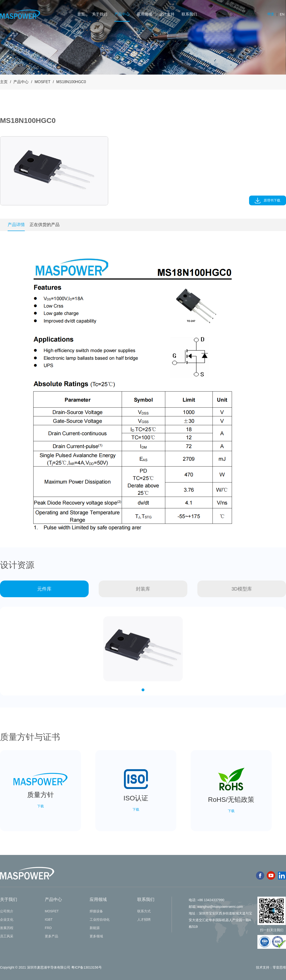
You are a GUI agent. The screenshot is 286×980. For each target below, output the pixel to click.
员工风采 (7, 936)
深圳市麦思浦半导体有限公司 (49, 967)
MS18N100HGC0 (71, 82)
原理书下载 (268, 201)
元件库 (44, 589)
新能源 (95, 928)
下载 (41, 806)
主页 (4, 82)
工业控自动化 (100, 919)
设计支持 (167, 14)
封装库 (143, 589)
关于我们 (100, 14)
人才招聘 (144, 919)
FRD (48, 928)
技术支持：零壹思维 (271, 967)
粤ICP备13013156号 (87, 967)
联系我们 (189, 14)
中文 (271, 14)
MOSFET (43, 82)
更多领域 (96, 936)
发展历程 (7, 928)
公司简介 (7, 911)
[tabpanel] (54, 171)
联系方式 (144, 911)
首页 (81, 14)
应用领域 (144, 14)
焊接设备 (96, 911)
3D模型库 (242, 589)
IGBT (49, 919)
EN (282, 14)
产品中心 (122, 14)
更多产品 (51, 936)
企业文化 (7, 919)
